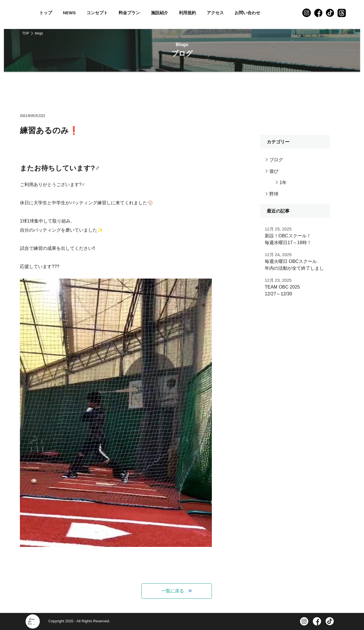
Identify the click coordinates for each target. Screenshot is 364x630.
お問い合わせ (247, 13)
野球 (274, 194)
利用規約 (187, 13)
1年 (283, 183)
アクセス (215, 13)
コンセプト (97, 13)
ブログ (276, 160)
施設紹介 (160, 13)
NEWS (69, 13)
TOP (26, 33)
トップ (46, 13)
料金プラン (129, 13)
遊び (274, 171)
